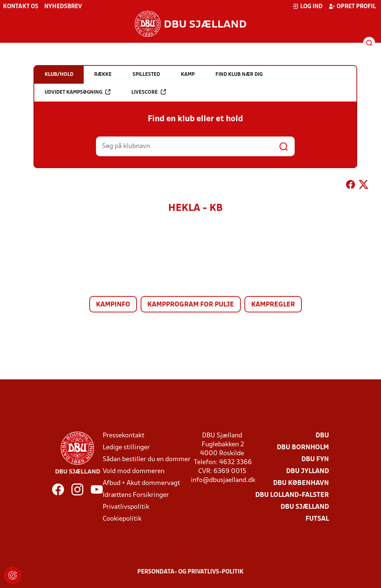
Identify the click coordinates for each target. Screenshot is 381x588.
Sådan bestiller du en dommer (147, 460)
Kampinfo (113, 305)
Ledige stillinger (126, 448)
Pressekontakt (124, 436)
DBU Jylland (308, 471)
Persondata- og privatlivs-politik (190, 572)
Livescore (149, 92)
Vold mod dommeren (134, 471)
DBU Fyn (315, 460)
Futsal (317, 519)
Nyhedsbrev (63, 7)
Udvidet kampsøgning (78, 92)
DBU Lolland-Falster (292, 495)
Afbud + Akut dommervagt (141, 483)
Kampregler (273, 305)
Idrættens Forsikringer (136, 495)
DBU (322, 436)
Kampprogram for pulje (191, 305)
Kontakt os (21, 7)
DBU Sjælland (305, 507)
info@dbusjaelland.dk (223, 480)
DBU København (301, 483)
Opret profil (352, 6)
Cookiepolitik (122, 519)
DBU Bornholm (303, 448)
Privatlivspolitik (126, 507)
